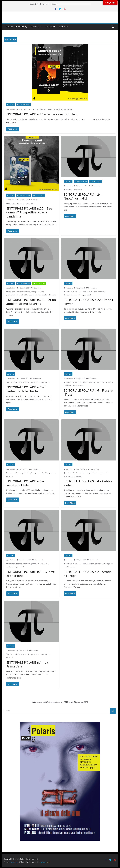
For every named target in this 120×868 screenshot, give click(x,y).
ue (74, 567)
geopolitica (35, 564)
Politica (35, 27)
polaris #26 (58, 109)
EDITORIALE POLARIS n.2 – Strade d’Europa (88, 574)
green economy (12, 295)
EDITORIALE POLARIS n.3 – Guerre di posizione (31, 574)
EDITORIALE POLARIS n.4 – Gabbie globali (88, 483)
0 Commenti (38, 109)
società (111, 382)
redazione (12, 109)
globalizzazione (94, 473)
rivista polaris (68, 109)
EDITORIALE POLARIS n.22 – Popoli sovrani (88, 302)
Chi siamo (50, 27)
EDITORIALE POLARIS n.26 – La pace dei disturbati (42, 114)
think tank (52, 295)
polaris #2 (99, 564)
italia (33, 473)
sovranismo (79, 295)
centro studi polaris (23, 292)
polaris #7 (35, 382)
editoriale (50, 109)
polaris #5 (40, 473)
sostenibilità (43, 295)
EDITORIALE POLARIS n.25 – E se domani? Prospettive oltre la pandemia (29, 212)
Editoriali (11, 105)
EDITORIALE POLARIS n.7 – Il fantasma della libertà (26, 389)
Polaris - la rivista (23, 105)
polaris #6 (92, 382)
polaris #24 (78, 190)
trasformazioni (78, 386)
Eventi (62, 27)
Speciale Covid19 (38, 195)
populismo (102, 292)
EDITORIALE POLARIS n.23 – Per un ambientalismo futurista (31, 302)
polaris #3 (44, 564)
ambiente (12, 292)
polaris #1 (35, 654)
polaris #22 (93, 292)
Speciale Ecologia (39, 283)
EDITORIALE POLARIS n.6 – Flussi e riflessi (88, 392)
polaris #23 (23, 295)
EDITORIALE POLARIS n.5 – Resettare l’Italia (25, 483)
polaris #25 (20, 204)
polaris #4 (105, 473)
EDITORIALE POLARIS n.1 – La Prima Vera (27, 664)
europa (91, 564)
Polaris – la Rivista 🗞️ (16, 27)
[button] (40, 27)
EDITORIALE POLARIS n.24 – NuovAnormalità (83, 196)
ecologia (34, 292)
